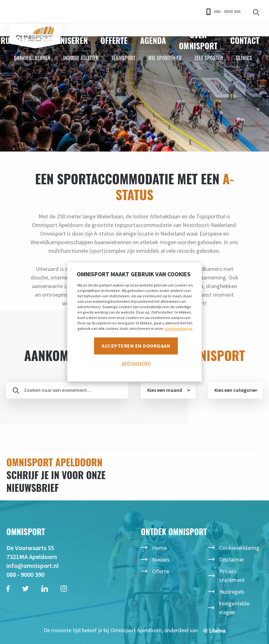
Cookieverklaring (239, 548)
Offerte (114, 40)
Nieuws (161, 559)
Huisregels (232, 592)
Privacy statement (232, 576)
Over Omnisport (198, 40)
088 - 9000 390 (223, 12)
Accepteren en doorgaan (136, 346)
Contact (245, 40)
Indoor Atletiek (81, 58)
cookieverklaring (178, 328)
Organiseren (65, 40)
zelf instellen (136, 363)
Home (159, 548)
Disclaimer (232, 559)
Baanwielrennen (32, 58)
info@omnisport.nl (33, 566)
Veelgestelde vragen (234, 608)
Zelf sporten (209, 58)
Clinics (244, 58)
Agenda (153, 40)
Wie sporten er (165, 58)
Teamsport (123, 58)
